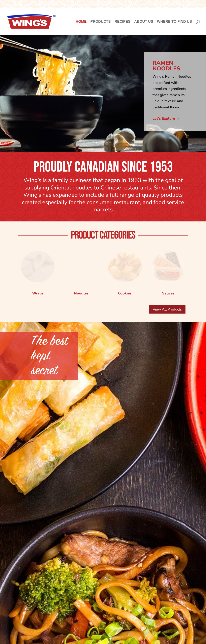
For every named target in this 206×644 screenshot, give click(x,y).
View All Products (167, 309)
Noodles (81, 263)
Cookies (125, 293)
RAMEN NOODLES (166, 66)
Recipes (122, 22)
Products (100, 22)
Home (81, 22)
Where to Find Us (174, 22)
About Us (144, 22)
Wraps (38, 293)
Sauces (168, 293)
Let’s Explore (164, 118)
